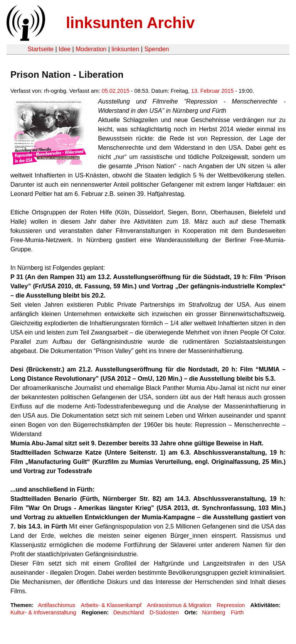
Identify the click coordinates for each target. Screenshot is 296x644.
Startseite (40, 49)
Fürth (237, 612)
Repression (231, 605)
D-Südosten (164, 612)
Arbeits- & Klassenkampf (111, 605)
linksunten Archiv (130, 23)
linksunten (125, 49)
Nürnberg (214, 612)
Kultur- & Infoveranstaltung (43, 612)
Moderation (91, 49)
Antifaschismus (56, 605)
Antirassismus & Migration (179, 605)
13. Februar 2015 (212, 91)
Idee (65, 49)
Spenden (156, 49)
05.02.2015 (116, 91)
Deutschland (129, 612)
